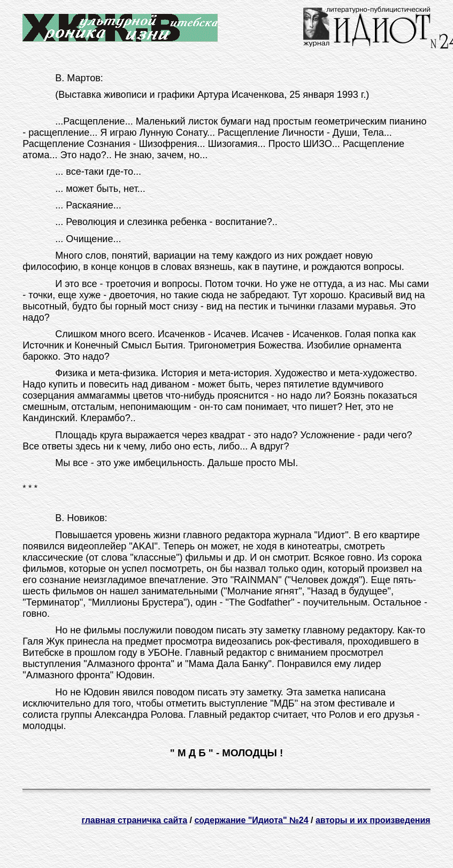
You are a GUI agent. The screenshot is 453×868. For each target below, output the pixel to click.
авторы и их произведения (373, 820)
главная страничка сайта (134, 820)
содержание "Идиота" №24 (251, 820)
